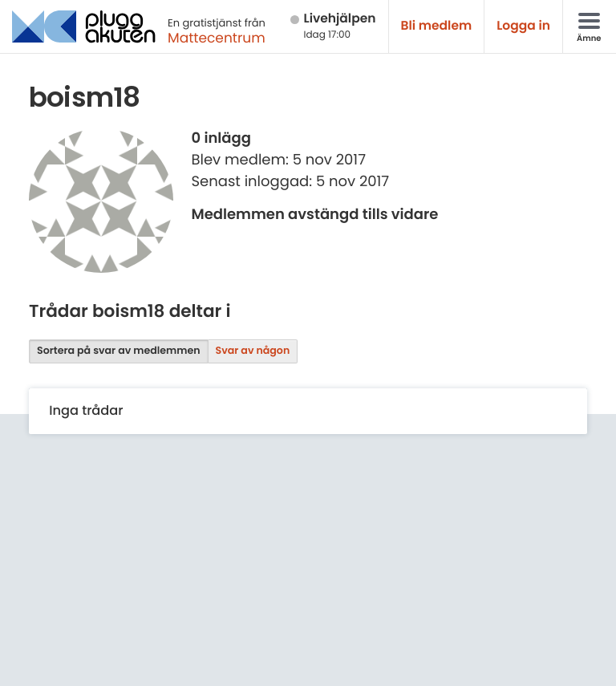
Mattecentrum (217, 38)
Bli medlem (437, 26)
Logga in (523, 26)
